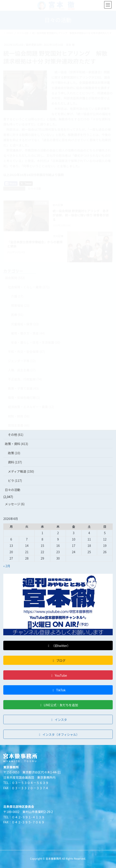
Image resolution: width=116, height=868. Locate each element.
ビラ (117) (15, 481)
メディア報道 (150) (21, 471)
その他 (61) (16, 435)
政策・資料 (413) (16, 444)
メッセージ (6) (15, 504)
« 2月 (7, 566)
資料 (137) (15, 462)
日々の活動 (13, 490)
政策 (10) (14, 453)
